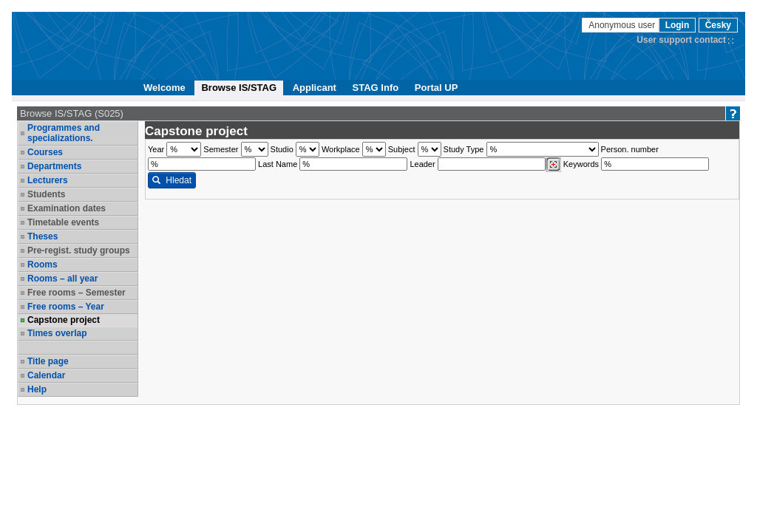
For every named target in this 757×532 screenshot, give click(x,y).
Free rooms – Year (66, 307)
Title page (48, 361)
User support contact (681, 40)
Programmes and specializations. (64, 133)
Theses (43, 236)
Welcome (164, 88)
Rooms (43, 265)
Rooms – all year (62, 279)
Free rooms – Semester (77, 293)
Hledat (172, 180)
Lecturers (48, 180)
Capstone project (64, 320)
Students (46, 194)
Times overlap (57, 333)
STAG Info (376, 88)
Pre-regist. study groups (79, 250)
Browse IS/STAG (239, 88)
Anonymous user (623, 25)
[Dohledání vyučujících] (553, 165)
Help (37, 389)
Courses (45, 152)
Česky (718, 25)
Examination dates (67, 208)
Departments (54, 166)
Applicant (315, 88)
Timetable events (63, 222)
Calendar (46, 375)
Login (678, 25)
